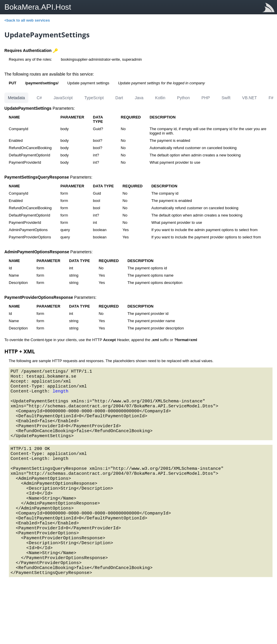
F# (271, 98)
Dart (119, 98)
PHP (206, 98)
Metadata (16, 98)
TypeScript (94, 98)
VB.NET (250, 98)
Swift (226, 98)
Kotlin (160, 98)
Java (139, 98)
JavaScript (63, 98)
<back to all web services (27, 20)
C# (39, 98)
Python (183, 98)
